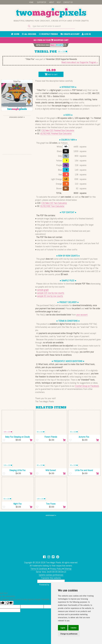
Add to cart (51, 74)
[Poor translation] (9, 603)
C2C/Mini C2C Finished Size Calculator (58, 130)
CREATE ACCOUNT (70, 34)
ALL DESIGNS (29, 34)
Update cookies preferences (51, 575)
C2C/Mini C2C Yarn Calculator (54, 203)
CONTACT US (68, 2)
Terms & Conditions (39, 569)
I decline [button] (73, 628)
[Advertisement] (17, 135)
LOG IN (86, 34)
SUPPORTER (42, 2)
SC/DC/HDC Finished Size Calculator (56, 133)
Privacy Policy (56, 569)
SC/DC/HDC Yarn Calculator (52, 206)
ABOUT (52, 2)
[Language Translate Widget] (51, 581)
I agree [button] (63, 628)
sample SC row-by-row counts (50, 296)
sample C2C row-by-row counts (51, 293)
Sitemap (68, 569)
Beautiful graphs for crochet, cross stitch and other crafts (51, 21)
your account (82, 315)
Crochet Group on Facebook (87, 386)
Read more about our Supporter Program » (80, 62)
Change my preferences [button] (69, 634)
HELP (59, 2)
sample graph (43, 290)
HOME (31, 2)
